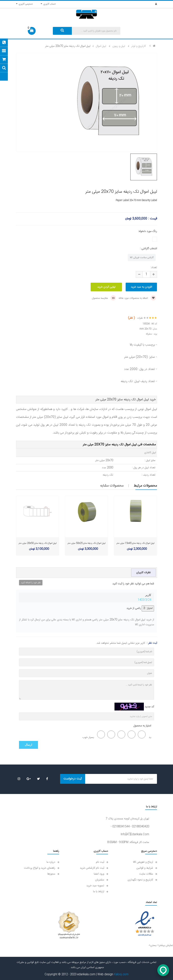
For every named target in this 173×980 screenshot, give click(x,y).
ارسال (28, 745)
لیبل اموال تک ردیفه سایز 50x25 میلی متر (86, 543)
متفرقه (149, 334)
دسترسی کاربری (24, 4)
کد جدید (149, 707)
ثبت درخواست (73, 779)
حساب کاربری (48, 4)
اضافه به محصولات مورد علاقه (137, 298)
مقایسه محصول (104, 298)
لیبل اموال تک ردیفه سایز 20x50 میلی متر (38, 543)
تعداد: (154, 268)
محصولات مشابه (112, 486)
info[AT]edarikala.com (135, 834)
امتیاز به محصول (142, 726)
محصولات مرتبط (145, 486)
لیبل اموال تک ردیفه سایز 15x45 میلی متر (135, 543)
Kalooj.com (121, 974)
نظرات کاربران (143, 573)
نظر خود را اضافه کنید (31, 583)
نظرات (140, 318)
